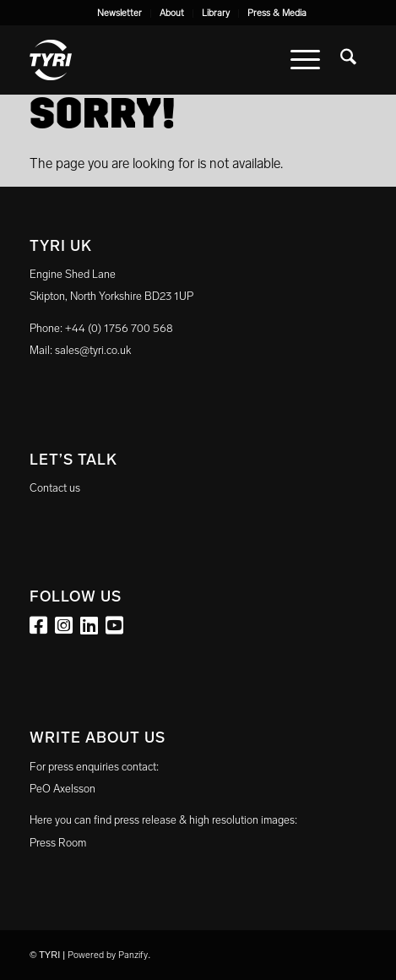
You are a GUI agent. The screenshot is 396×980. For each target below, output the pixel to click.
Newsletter (119, 13)
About (172, 13)
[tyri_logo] (164, 60)
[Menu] (305, 60)
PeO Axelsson (62, 789)
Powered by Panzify (108, 955)
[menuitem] (120, 14)
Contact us (55, 488)
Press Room (58, 843)
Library (216, 13)
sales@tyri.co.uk (93, 350)
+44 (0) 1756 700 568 (119, 328)
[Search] (348, 60)
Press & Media (277, 13)
